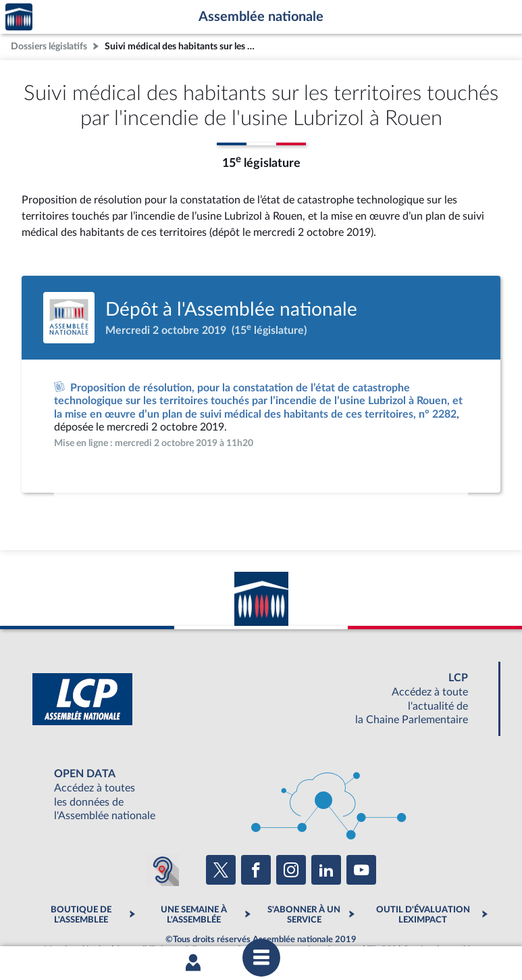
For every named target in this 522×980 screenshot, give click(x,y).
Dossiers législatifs (49, 46)
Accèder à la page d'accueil (19, 17)
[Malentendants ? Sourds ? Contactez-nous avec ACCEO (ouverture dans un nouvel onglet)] (163, 870)
